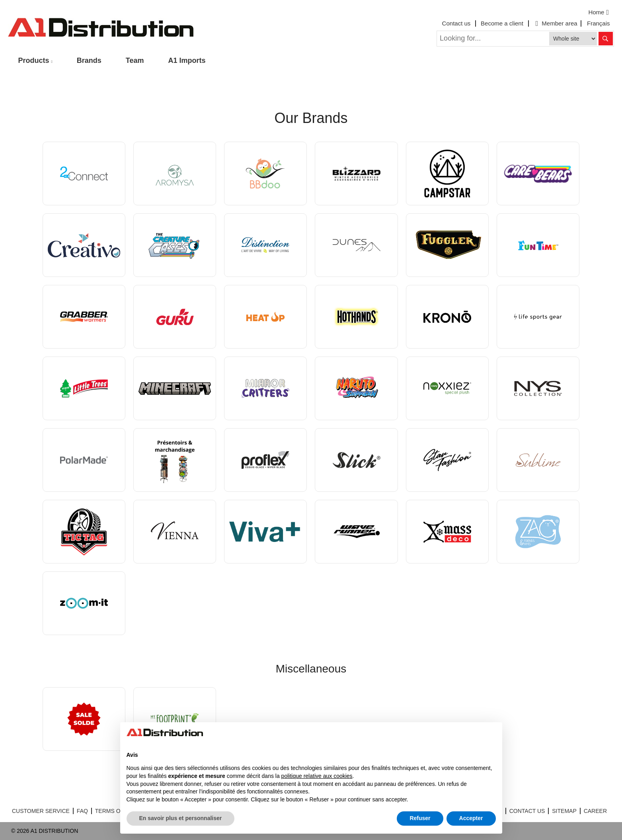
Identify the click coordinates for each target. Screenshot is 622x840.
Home (600, 12)
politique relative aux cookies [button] (317, 776)
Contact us (456, 23)
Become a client (502, 23)
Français (599, 23)
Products (34, 60)
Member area (556, 23)
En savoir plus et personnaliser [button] (181, 818)
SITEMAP (564, 811)
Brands (89, 60)
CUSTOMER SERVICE (41, 811)
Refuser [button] (420, 818)
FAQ (82, 811)
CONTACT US (527, 811)
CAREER (595, 811)
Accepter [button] (471, 818)
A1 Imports (187, 60)
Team (135, 60)
